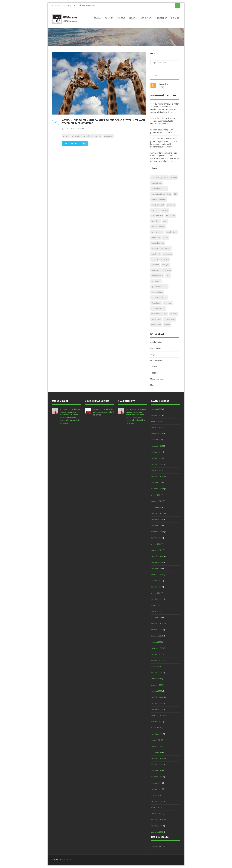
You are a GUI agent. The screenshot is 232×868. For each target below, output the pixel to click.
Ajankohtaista (156, 342)
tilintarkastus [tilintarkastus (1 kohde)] (156, 303)
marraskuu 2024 (157, 446)
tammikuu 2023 (157, 519)
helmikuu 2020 (157, 703)
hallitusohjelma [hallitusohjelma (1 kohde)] (157, 216)
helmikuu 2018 (157, 826)
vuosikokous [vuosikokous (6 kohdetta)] (156, 325)
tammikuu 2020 (157, 709)
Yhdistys (121, 18)
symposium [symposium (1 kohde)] (156, 281)
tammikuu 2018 (157, 832)
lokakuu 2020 (156, 654)
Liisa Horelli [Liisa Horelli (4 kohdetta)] (156, 254)
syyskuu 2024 (156, 458)
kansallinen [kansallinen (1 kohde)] (156, 221)
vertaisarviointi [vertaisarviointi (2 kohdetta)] (169, 319)
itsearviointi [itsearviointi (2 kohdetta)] (170, 216)
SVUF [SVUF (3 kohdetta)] (168, 276)
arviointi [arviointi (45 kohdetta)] (174, 178)
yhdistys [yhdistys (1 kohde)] (167, 325)
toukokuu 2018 (157, 814)
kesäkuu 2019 (156, 740)
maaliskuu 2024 (157, 477)
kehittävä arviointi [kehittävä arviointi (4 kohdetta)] (158, 227)
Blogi (82, 129)
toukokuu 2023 (157, 501)
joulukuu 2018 (157, 771)
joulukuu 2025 (157, 409)
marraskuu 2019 (157, 716)
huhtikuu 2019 (157, 752)
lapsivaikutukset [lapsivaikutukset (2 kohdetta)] (158, 243)
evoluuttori (108, 136)
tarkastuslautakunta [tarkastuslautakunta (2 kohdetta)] (159, 297)
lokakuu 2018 (156, 783)
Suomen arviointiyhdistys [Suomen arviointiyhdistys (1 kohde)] (161, 270)
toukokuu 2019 (157, 746)
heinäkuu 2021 (157, 599)
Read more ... (72, 144)
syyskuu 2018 (156, 789)
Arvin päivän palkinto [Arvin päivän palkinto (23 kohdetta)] (160, 178)
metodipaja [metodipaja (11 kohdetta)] (168, 254)
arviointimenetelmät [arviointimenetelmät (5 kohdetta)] (159, 189)
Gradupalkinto (156, 361)
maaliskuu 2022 (157, 556)
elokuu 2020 (156, 667)
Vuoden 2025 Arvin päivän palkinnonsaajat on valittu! (162, 131)
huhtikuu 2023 (157, 507)
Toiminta (109, 18)
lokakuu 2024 (156, 452)
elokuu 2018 (156, 795)
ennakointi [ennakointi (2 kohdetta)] (171, 205)
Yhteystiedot (161, 18)
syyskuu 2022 (156, 538)
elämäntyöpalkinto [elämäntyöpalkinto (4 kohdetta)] (159, 199)
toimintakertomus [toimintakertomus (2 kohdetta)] (158, 308)
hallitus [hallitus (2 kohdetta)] (165, 210)
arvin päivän (156, 348)
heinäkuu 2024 (157, 464)
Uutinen (154, 385)
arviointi (66, 136)
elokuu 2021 (156, 593)
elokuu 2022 (156, 544)
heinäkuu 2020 (157, 673)
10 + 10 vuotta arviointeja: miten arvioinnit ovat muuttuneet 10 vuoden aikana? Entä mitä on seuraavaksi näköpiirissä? (165, 108)
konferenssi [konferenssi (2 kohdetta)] (156, 238)
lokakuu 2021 (156, 581)
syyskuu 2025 (156, 415)
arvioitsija (76, 136)
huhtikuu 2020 (157, 691)
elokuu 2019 (156, 728)
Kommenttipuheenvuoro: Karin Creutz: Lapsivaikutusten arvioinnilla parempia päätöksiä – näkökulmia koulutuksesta (165, 157)
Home (55, 40)
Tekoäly (154, 367)
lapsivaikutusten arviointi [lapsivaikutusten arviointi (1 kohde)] (161, 248)
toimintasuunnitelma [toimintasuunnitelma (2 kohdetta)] (159, 314)
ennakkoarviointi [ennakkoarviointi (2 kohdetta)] (158, 205)
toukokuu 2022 (157, 550)
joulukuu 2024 (157, 440)
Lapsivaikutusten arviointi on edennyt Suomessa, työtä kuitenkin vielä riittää (163, 121)
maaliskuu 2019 (157, 758)
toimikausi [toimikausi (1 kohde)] (168, 303)
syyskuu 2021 (156, 587)
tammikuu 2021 (157, 636)
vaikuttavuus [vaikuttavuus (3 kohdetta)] (156, 319)
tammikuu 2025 (157, 434)
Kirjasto (133, 18)
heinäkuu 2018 (157, 801)
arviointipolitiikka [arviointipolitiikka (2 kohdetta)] (158, 194)
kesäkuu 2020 (156, 679)
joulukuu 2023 (157, 483)
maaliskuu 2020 (157, 697)
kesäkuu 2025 (156, 421)
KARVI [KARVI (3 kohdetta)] (165, 221)
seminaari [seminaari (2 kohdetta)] (155, 265)
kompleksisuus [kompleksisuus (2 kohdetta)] (171, 232)
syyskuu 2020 (156, 660)
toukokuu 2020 (157, 685)
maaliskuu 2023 (157, 513)
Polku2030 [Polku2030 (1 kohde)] (164, 259)
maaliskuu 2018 (157, 820)
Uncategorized (157, 379)
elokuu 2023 (156, 495)
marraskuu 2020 (157, 648)
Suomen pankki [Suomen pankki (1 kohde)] (157, 276)
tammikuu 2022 (157, 562)
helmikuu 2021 (157, 630)
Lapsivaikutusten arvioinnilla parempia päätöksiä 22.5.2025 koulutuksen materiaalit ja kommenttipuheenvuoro (164, 143)
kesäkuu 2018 (156, 807)
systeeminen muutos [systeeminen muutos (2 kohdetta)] (159, 287)
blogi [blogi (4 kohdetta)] (169, 194)
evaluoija (98, 136)
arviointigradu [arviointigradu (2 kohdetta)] (157, 183)
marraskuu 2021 (157, 575)
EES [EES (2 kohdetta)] (175, 194)
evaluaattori (87, 136)
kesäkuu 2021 (156, 605)
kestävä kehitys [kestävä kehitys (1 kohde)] (157, 232)
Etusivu (98, 18)
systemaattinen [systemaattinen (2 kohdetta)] (157, 292)
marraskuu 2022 (157, 532)
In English (175, 18)
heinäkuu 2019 (157, 734)
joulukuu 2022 (157, 526)
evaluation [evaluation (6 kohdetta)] (155, 210)
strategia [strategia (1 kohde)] (165, 265)
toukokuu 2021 (157, 611)
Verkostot (146, 18)
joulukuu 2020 (157, 642)
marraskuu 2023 (157, 489)
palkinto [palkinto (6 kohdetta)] (155, 259)
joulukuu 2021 (157, 568)
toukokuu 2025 (157, 428)
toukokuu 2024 (157, 470)
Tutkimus (154, 373)
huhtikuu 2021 (157, 618)
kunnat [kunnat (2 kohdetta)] (166, 238)
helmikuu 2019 (157, 765)
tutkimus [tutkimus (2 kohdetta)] (173, 314)
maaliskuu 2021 (157, 624)
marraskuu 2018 (157, 777)
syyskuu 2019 (156, 722)
